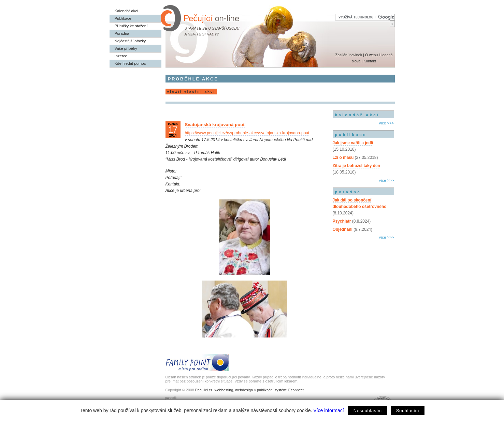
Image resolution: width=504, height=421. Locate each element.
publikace (351, 135)
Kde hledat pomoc (130, 63)
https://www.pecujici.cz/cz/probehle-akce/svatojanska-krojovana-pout (247, 133)
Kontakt (370, 61)
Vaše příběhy (126, 48)
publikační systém (272, 390)
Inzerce (121, 56)
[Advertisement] (363, 270)
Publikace (123, 18)
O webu (371, 55)
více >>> (386, 123)
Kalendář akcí (127, 11)
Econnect (296, 390)
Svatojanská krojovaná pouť (215, 125)
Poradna (122, 33)
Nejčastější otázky (130, 41)
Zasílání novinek (349, 55)
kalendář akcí (357, 115)
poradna (348, 192)
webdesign (244, 390)
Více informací (328, 410)
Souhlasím (408, 411)
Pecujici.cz (204, 390)
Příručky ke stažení (131, 26)
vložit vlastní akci (191, 92)
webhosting (224, 390)
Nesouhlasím (368, 411)
